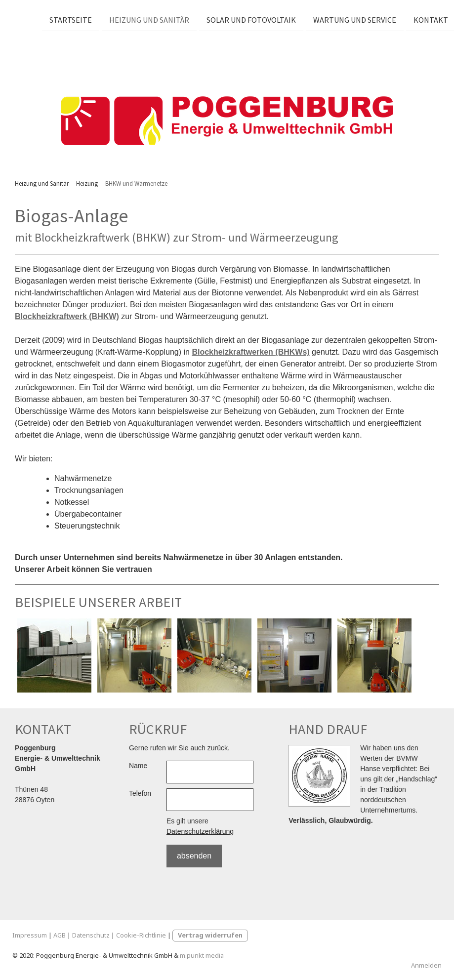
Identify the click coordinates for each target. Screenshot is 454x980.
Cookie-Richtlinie (141, 935)
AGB (60, 935)
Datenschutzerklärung (200, 831)
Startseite (69, 19)
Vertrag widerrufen (210, 935)
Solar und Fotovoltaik (250, 19)
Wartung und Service (353, 19)
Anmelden (426, 965)
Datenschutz (91, 935)
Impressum (30, 935)
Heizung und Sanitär (148, 19)
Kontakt (429, 19)
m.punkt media (202, 955)
